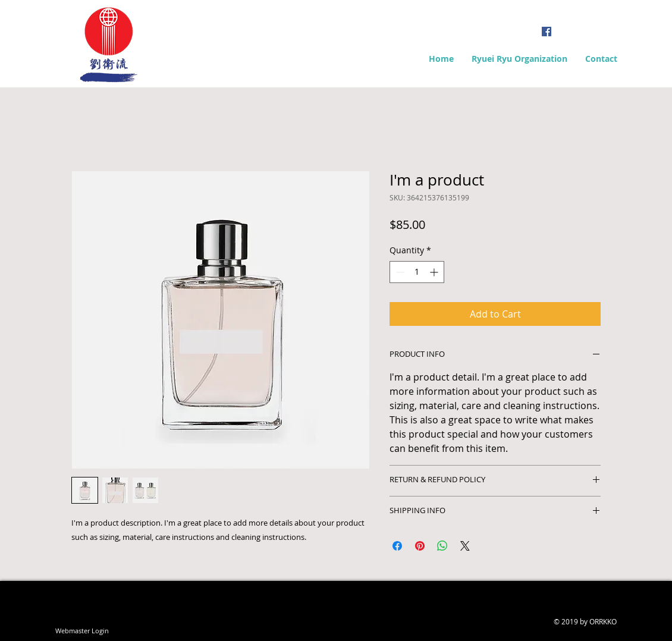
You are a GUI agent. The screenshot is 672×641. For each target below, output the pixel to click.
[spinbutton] (417, 272)
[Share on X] (465, 546)
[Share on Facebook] (397, 546)
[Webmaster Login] (82, 631)
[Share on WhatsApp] (442, 546)
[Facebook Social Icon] (547, 32)
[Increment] (435, 272)
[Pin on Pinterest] (420, 546)
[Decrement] (399, 272)
